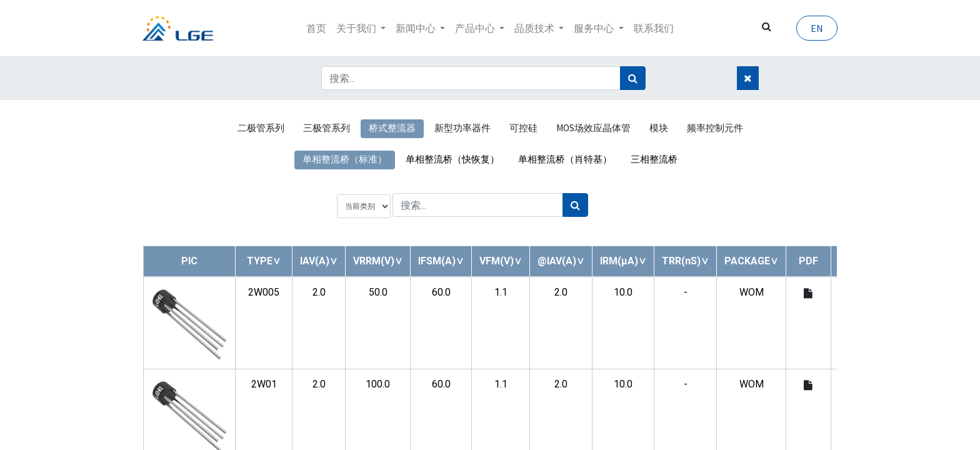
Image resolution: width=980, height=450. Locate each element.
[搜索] (633, 78)
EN (816, 28)
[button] (264, 261)
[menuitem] (316, 28)
